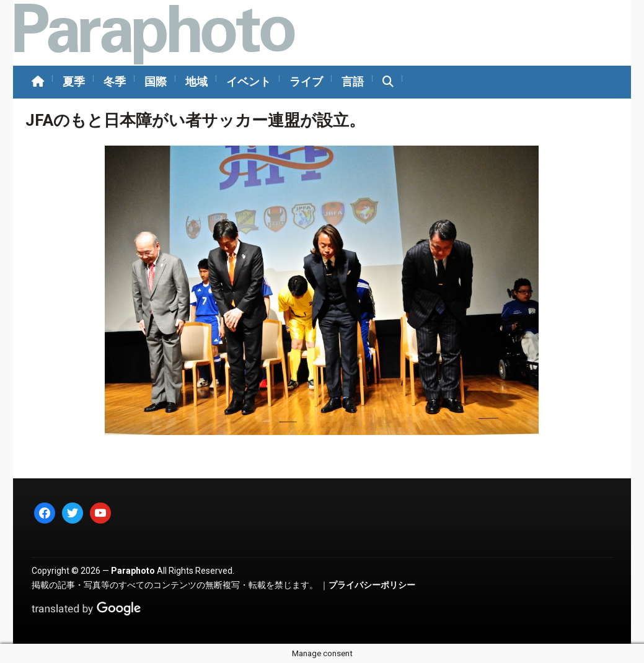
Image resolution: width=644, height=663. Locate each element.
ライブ (306, 81)
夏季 (74, 81)
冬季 (115, 81)
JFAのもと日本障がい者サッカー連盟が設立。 (195, 120)
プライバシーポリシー (372, 585)
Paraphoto (133, 571)
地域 (196, 81)
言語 (353, 81)
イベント (249, 81)
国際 (156, 81)
